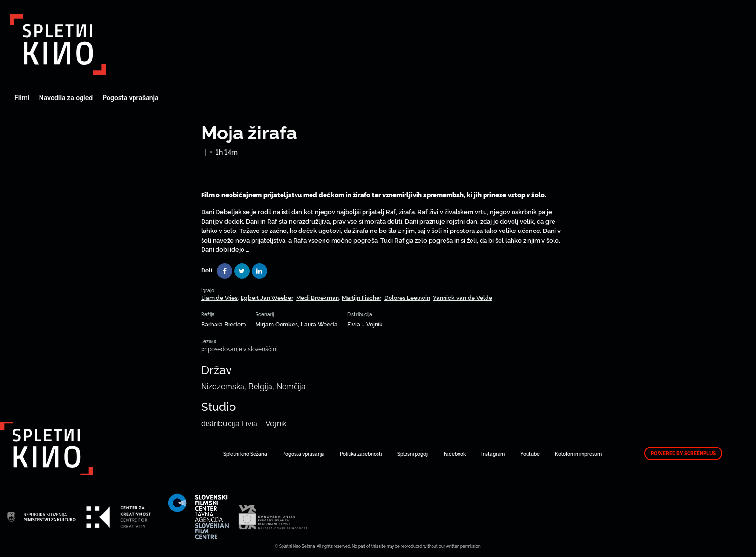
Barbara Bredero (223, 324)
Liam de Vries (219, 297)
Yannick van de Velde (463, 297)
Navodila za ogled (66, 98)
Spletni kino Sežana (245, 454)
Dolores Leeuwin (407, 297)
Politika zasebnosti (361, 454)
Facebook (455, 454)
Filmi (22, 98)
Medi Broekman (317, 297)
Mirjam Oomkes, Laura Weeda (297, 324)
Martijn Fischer (362, 297)
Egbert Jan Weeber (267, 297)
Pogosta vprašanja (130, 98)
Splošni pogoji (413, 454)
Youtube (530, 454)
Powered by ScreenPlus (683, 453)
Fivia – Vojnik (365, 324)
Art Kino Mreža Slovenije (58, 45)
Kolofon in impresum (578, 454)
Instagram (493, 454)
